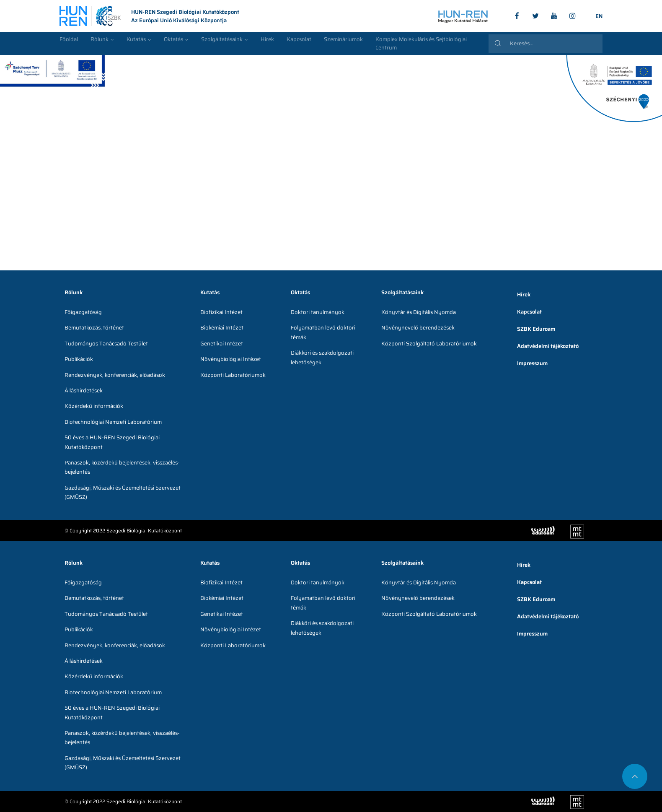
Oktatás (173, 39)
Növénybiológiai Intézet (231, 359)
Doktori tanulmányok (318, 312)
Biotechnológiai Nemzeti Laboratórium (113, 422)
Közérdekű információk (94, 406)
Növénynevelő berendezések (418, 328)
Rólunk (100, 39)
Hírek (267, 39)
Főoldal (69, 39)
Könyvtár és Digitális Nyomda (419, 312)
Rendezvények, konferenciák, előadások (115, 375)
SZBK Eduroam (536, 329)
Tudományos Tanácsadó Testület (106, 344)
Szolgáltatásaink (222, 39)
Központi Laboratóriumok (233, 375)
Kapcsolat (299, 39)
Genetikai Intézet (222, 344)
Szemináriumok (343, 39)
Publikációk (79, 359)
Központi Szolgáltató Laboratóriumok (429, 344)
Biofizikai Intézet (221, 312)
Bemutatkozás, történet (94, 328)
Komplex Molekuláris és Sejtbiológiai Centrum (421, 43)
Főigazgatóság (83, 312)
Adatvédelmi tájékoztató (548, 346)
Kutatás (136, 39)
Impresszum (532, 363)
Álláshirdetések (84, 390)
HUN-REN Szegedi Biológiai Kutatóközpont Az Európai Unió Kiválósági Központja (149, 16)
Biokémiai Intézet (222, 328)
